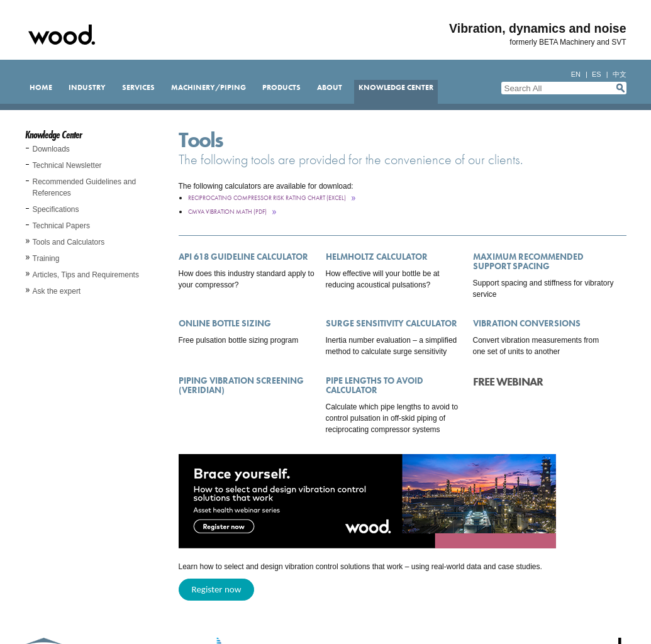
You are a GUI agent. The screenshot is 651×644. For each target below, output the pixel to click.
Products (281, 87)
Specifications (56, 209)
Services (138, 87)
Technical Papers (61, 226)
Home (41, 87)
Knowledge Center (396, 87)
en (576, 74)
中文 (620, 74)
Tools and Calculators (69, 242)
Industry (87, 87)
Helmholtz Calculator (377, 257)
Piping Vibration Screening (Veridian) (241, 385)
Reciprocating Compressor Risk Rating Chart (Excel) (267, 198)
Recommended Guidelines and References (85, 187)
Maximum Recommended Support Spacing (528, 261)
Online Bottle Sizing (225, 323)
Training (46, 258)
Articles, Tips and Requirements (86, 275)
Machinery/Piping (209, 87)
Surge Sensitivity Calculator (392, 323)
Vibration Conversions (527, 323)
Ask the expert (57, 291)
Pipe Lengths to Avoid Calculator (375, 385)
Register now (217, 589)
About (330, 87)
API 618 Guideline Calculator (243, 257)
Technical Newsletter (67, 165)
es (597, 74)
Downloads (51, 149)
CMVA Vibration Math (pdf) (227, 212)
